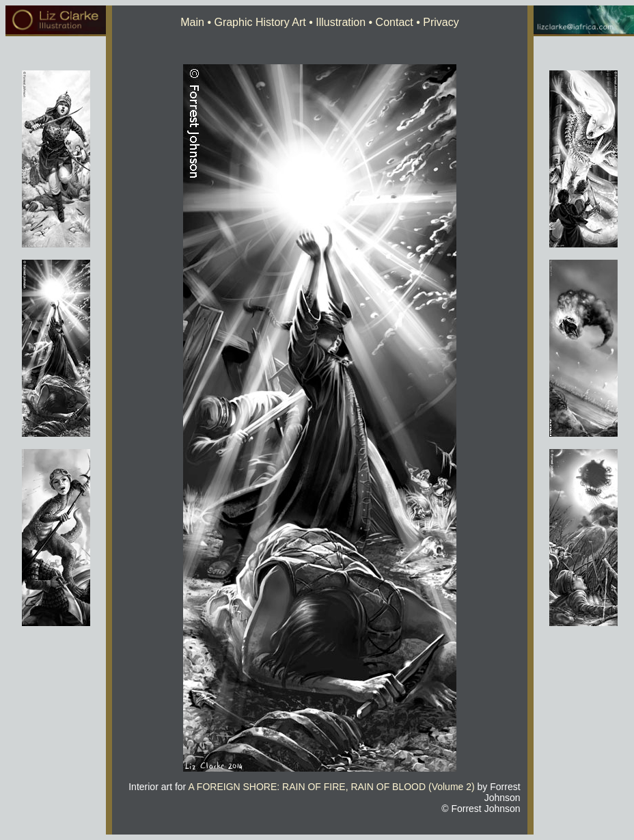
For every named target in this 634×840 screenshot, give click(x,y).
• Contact (389, 22)
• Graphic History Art (255, 22)
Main (192, 22)
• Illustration (336, 22)
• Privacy (436, 22)
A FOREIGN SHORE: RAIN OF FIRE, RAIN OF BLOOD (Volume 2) (331, 787)
